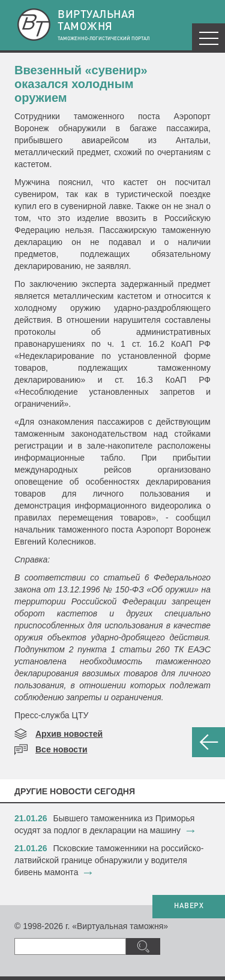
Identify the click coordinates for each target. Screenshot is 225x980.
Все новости (61, 749)
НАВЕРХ (189, 906)
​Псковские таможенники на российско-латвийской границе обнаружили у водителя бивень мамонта (109, 860)
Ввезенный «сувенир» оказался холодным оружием (81, 84)
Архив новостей (69, 734)
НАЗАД (208, 742)
